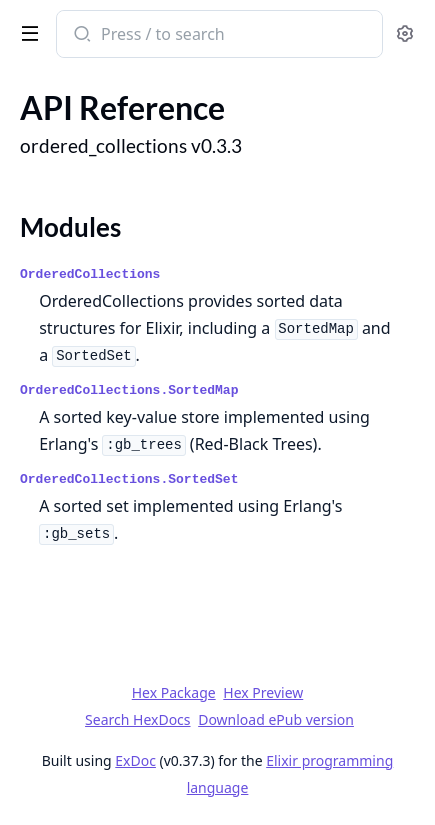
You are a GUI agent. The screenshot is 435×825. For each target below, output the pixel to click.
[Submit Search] (80, 36)
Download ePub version (276, 719)
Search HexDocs (137, 720)
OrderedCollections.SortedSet (129, 479)
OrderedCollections (90, 274)
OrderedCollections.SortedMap (129, 390)
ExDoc (135, 760)
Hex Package (174, 692)
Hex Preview (263, 692)
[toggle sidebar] (26, 32)
